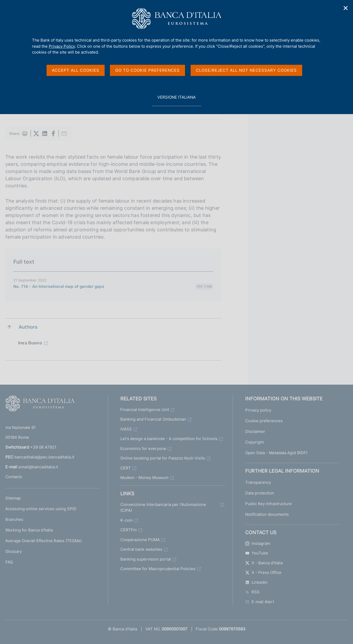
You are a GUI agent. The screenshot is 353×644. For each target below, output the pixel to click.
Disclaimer (255, 431)
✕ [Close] (346, 8)
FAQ (9, 562)
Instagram (258, 543)
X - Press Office (263, 572)
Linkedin (256, 582)
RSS (252, 592)
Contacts (14, 477)
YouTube (257, 553)
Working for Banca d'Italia (29, 530)
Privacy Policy (62, 46)
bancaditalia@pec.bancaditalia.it (44, 457)
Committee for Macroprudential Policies (158, 569)
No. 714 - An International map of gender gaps (59, 286)
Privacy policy (258, 410)
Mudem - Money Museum (144, 478)
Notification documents (267, 514)
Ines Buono (30, 343)
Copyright (255, 442)
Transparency (258, 482)
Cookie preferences (264, 421)
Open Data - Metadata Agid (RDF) (276, 453)
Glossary (14, 551)
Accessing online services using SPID (41, 509)
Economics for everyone (143, 448)
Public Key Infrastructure (268, 504)
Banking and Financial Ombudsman (153, 419)
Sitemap (13, 498)
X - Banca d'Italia (264, 563)
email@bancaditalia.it (38, 467)
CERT (126, 468)
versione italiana (176, 100)
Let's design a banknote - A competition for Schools (169, 439)
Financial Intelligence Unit (145, 410)
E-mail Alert (260, 602)
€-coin (127, 520)
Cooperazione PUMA (140, 540)
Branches (14, 519)
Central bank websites (141, 549)
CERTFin (129, 530)
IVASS (126, 429)
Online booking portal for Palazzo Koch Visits (163, 458)
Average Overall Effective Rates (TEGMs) (44, 541)
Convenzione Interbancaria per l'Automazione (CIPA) (163, 508)
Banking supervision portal (146, 559)
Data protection (260, 493)
